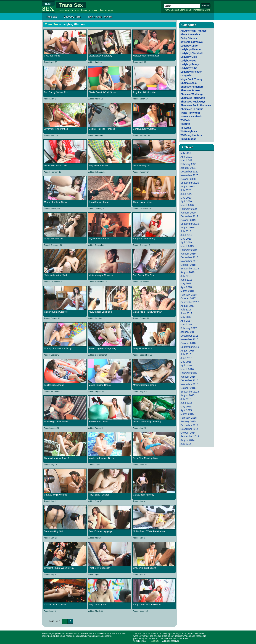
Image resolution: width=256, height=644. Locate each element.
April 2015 (186, 410)
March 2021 (187, 160)
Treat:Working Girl (53, 531)
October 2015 (188, 388)
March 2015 (187, 414)
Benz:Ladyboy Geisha (144, 129)
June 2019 (186, 235)
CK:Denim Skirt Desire (145, 568)
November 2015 (189, 384)
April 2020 (186, 201)
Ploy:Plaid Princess (98, 165)
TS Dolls (186, 120)
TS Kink (185, 124)
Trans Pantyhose (191, 113)
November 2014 (189, 429)
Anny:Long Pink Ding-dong (102, 348)
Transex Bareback (191, 117)
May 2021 (186, 153)
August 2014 (188, 440)
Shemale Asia (189, 83)
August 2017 (188, 306)
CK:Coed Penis (52, 56)
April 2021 (186, 157)
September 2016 (190, 347)
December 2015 (189, 380)
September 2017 (190, 302)
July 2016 (186, 354)
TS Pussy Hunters (191, 135)
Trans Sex (71, 5)
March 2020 (187, 205)
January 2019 (188, 254)
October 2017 (188, 298)
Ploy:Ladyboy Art (97, 604)
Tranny (167, 10)
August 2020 (188, 186)
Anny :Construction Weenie (147, 604)
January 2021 (188, 168)
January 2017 (188, 332)
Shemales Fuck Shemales (196, 105)
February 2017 (189, 328)
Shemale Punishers (192, 87)
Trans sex (51, 17)
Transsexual (198, 10)
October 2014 (188, 433)
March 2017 (187, 324)
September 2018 (190, 269)
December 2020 (189, 172)
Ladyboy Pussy (190, 64)
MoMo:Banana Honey (100, 385)
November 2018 (189, 261)
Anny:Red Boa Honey (144, 239)
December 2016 (189, 336)
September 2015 (190, 392)
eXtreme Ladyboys (192, 42)
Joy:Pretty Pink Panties (56, 129)
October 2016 (188, 343)
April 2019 (186, 242)
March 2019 (187, 246)
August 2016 (188, 351)
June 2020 (186, 194)
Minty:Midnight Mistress (101, 275)
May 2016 (186, 362)
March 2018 (187, 291)
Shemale (175, 10)
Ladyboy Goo (188, 61)
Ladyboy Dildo (189, 46)
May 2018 (186, 283)
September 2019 (190, 224)
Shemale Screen (190, 90)
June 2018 (186, 280)
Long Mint (187, 75)
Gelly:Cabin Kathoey (144, 495)
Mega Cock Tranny (192, 79)
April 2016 (186, 366)
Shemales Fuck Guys (193, 102)
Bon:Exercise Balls (98, 422)
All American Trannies (194, 31)
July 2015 (186, 399)
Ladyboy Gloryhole (192, 53)
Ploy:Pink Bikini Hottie (144, 92)
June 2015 (186, 403)
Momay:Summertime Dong (58, 348)
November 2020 (189, 175)
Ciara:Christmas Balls (55, 604)
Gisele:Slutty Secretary (100, 56)
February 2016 (189, 373)
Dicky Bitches (189, 38)
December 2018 (189, 257)
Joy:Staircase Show (99, 239)
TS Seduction (188, 139)
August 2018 (188, 272)
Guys (207, 10)
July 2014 (186, 444)
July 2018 (186, 276)
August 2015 (188, 395)
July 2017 (186, 310)
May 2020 (186, 198)
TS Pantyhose (189, 131)
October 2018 (188, 265)
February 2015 (189, 418)
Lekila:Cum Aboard (54, 385)
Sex (190, 10)
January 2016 (188, 377)
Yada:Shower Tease (99, 202)
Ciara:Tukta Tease (142, 202)
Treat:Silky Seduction (99, 568)
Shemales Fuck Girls (193, 98)
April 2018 (186, 287)
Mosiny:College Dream (145, 385)
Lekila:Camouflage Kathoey (147, 422)
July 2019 (186, 231)
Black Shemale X (191, 34)
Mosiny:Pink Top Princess (102, 129)
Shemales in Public (192, 109)
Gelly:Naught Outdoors (56, 312)
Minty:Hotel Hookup (143, 348)
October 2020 (188, 179)
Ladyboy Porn (72, 17)
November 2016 (189, 339)
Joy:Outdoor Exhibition (100, 312)
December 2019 (189, 216)
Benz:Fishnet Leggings (100, 531)
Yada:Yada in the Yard (56, 275)
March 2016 (187, 369)
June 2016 (186, 358)
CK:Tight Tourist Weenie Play (59, 568)
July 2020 (186, 190)
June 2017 (186, 313)
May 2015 (186, 407)
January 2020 (188, 213)
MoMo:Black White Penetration (149, 531)
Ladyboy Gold (189, 57)
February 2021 (189, 164)
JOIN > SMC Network (100, 17)
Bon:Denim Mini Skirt (144, 275)
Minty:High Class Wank (56, 422)
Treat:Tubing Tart (142, 165)
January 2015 (188, 421)
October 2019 (188, 220)
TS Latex (186, 128)
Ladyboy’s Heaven (191, 72)
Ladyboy (184, 10)
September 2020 (190, 183)
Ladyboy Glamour (191, 49)
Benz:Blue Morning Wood (146, 458)
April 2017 (186, 321)
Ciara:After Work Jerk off (57, 458)
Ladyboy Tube (189, 68)
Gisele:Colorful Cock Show (102, 92)
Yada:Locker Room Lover (146, 56)
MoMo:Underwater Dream (102, 458)
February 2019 (189, 250)
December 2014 (189, 425)
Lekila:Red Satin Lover (56, 165)
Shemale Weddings (192, 94)
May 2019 (186, 239)
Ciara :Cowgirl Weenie (56, 495)
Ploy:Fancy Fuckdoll (99, 495)
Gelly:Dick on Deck (54, 239)
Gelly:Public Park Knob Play (147, 312)
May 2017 (186, 317)
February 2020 (189, 209)
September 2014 (190, 436)
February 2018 (189, 295)
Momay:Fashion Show (56, 202)
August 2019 (188, 228)
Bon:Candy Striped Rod (56, 92)
